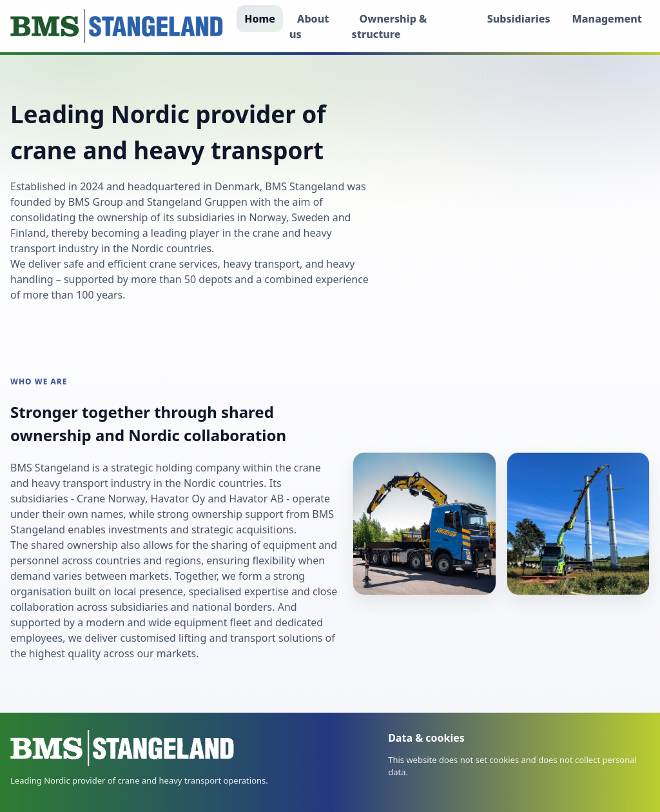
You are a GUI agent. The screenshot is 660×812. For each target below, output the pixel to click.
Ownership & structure (390, 26)
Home (260, 19)
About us (309, 26)
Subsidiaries (519, 19)
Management (607, 19)
